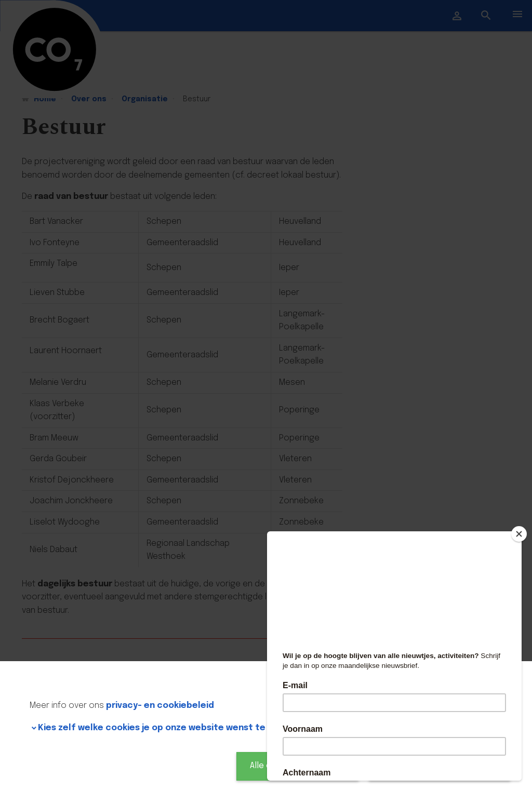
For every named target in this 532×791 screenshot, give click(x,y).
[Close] (519, 534)
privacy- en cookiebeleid (160, 706)
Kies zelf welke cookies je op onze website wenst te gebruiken (174, 728)
